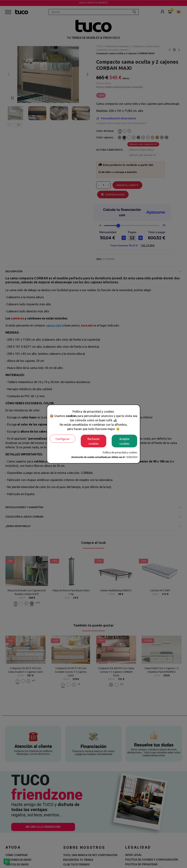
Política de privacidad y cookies (120, 452)
